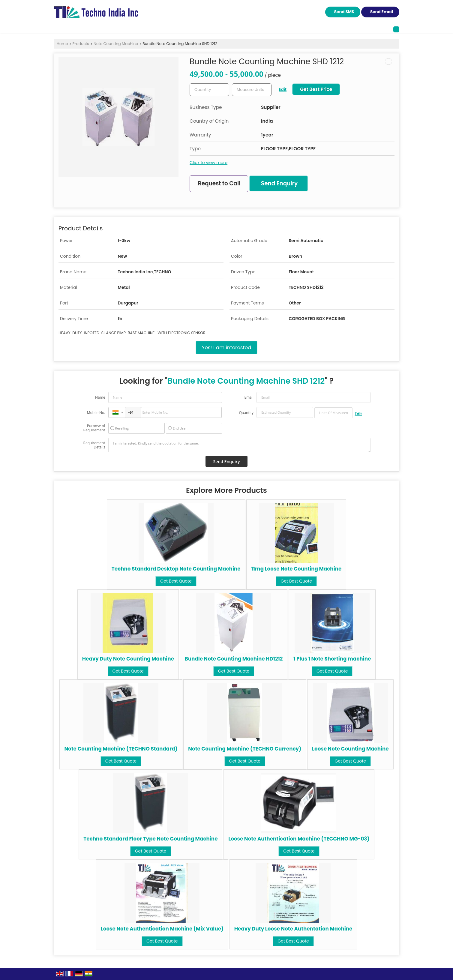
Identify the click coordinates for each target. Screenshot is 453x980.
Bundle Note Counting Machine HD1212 (234, 659)
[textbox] (252, 90)
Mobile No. (96, 413)
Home (62, 44)
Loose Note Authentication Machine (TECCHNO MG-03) (299, 839)
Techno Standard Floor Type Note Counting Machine (150, 839)
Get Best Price (316, 89)
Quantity (246, 413)
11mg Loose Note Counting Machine (296, 569)
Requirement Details (94, 445)
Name (100, 397)
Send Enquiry (279, 183)
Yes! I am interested (227, 347)
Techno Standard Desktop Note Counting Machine (176, 569)
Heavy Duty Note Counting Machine (128, 659)
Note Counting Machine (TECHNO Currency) (245, 749)
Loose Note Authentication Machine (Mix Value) (162, 929)
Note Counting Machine (116, 44)
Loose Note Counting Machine (350, 749)
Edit (283, 89)
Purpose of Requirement (94, 428)
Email (249, 397)
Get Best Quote (176, 581)
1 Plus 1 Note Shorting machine (332, 659)
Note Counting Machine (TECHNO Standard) (121, 749)
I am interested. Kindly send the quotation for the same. (239, 445)
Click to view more (208, 163)
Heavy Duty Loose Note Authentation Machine (293, 929)
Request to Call (219, 183)
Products (81, 44)
